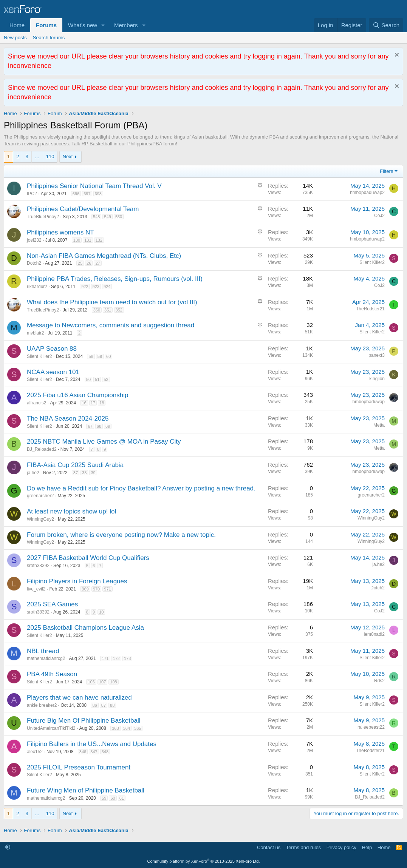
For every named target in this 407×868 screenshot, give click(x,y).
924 (107, 287)
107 (102, 682)
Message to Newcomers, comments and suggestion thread (111, 325)
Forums (46, 25)
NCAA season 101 (53, 372)
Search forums (49, 38)
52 (106, 379)
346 (83, 752)
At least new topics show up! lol (71, 511)
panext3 (377, 355)
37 (76, 473)
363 (115, 728)
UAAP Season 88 (52, 349)
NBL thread (43, 651)
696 (76, 194)
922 (85, 287)
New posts (15, 38)
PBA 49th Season (52, 674)
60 (108, 356)
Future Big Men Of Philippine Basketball (84, 721)
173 (127, 658)
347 (94, 752)
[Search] (386, 25)
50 (88, 379)
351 (108, 310)
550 (119, 217)
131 (88, 240)
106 (91, 682)
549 (107, 217)
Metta (379, 425)
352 (119, 310)
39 (93, 473)
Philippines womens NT (60, 232)
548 (96, 217)
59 (100, 356)
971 (107, 589)
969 (85, 589)
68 (99, 426)
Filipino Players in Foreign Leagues (77, 581)
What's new (83, 25)
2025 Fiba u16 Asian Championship (77, 395)
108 (113, 682)
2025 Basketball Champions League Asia (85, 628)
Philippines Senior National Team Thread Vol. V (94, 186)
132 (99, 240)
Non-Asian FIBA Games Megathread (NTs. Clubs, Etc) (104, 256)
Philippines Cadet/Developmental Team (83, 209)
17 (93, 403)
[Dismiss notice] (396, 56)
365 (138, 728)
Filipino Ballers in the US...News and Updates (92, 744)
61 (122, 798)
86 (94, 705)
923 (96, 287)
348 (105, 752)
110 (50, 156)
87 (104, 705)
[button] (103, 25)
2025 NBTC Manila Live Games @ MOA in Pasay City (104, 442)
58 (91, 356)
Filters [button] (386, 171)
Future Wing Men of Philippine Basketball (86, 790)
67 (90, 426)
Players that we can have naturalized (79, 698)
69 (108, 426)
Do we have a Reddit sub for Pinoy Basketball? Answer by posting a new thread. (141, 488)
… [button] (37, 156)
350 (97, 310)
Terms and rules (303, 847)
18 (102, 403)
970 (96, 589)
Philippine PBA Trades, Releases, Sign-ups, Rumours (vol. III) (115, 279)
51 (97, 379)
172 (116, 658)
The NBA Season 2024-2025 (68, 419)
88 (112, 705)
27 (97, 263)
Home (17, 25)
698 (98, 194)
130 (77, 240)
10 (101, 612)
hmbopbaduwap (369, 402)
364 (127, 728)
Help (367, 847)
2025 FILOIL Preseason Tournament (79, 767)
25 (80, 263)
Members (126, 25)
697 (87, 194)
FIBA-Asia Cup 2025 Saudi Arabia (75, 465)
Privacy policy (341, 847)
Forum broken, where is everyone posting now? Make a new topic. (121, 535)
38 (84, 473)
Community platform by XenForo (204, 861)
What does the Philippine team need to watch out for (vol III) (112, 302)
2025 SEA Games (52, 604)
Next (68, 156)
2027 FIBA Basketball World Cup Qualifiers (88, 558)
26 (89, 263)
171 (105, 658)
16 (84, 403)
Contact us (269, 847)
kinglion (377, 379)
